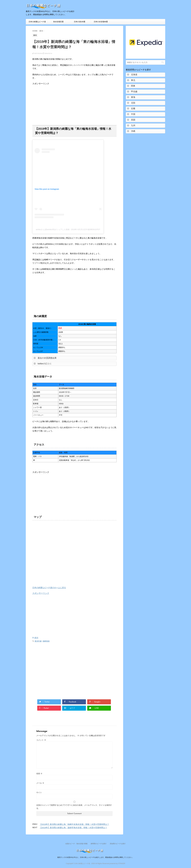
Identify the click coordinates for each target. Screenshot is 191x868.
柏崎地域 (46, 641)
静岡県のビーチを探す (99, 844)
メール (40, 783)
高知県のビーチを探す (118, 844)
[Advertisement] (54, 104)
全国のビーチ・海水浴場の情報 (76, 844)
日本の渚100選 (80, 22)
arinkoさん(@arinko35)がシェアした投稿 (53, 229)
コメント (41, 740)
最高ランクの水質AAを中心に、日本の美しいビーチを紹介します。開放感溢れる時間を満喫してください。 (95, 857)
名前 (39, 774)
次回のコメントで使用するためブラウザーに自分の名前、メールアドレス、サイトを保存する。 (74, 807)
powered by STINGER (117, 864)
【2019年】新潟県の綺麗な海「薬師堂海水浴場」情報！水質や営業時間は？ (73, 828)
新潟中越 (38, 641)
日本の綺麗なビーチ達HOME (37, 22)
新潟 (36, 638)
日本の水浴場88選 (101, 22)
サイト (39, 792)
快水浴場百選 (58, 22)
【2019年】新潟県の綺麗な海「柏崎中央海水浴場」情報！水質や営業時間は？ (74, 824)
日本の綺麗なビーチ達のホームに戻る (49, 588)
